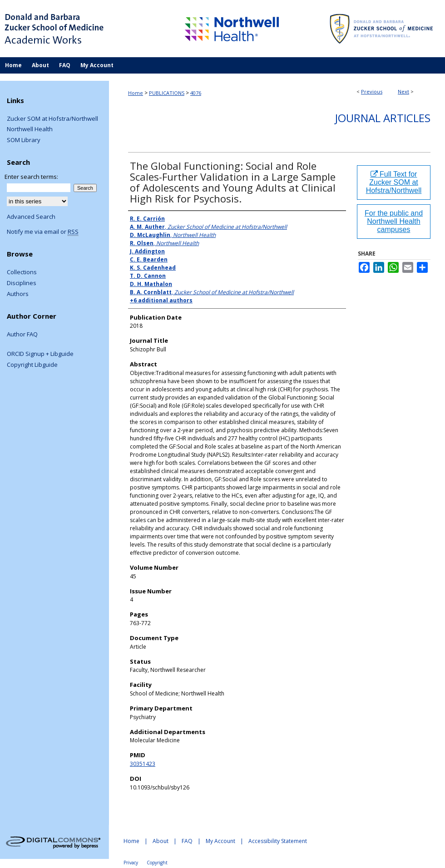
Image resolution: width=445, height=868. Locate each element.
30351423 (143, 764)
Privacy (131, 863)
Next (403, 91)
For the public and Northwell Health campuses (394, 221)
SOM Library (24, 140)
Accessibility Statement (278, 841)
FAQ (187, 841)
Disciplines (22, 283)
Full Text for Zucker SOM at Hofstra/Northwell (394, 182)
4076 (196, 93)
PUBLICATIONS (167, 93)
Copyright (157, 863)
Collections (22, 272)
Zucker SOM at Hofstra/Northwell (52, 119)
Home (136, 93)
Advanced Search (31, 217)
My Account (220, 841)
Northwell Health (30, 129)
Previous (372, 91)
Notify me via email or (43, 232)
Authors (18, 294)
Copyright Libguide (32, 365)
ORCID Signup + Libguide (40, 354)
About (161, 841)
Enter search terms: (31, 177)
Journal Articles (383, 118)
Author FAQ (22, 335)
